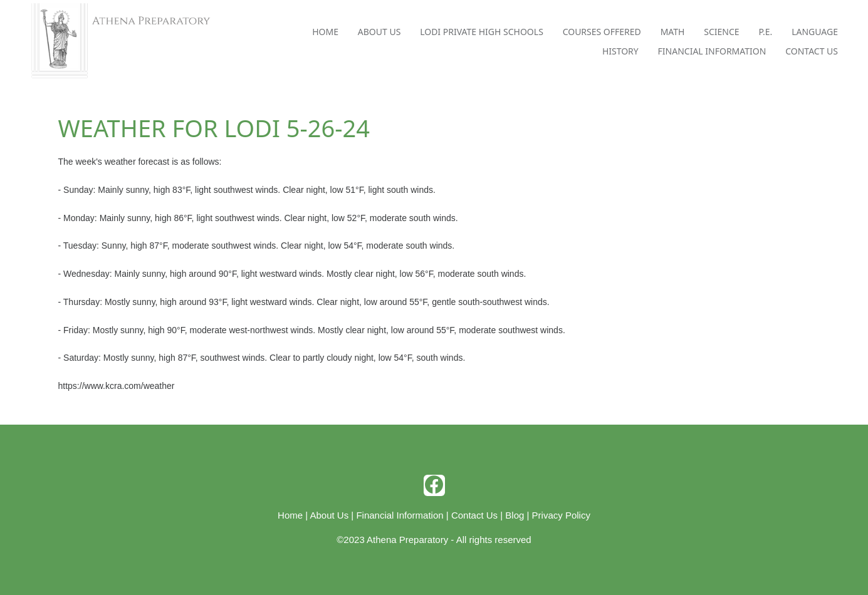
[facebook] (434, 485)
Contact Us (812, 51)
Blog (515, 515)
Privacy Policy (561, 515)
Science (721, 32)
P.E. (765, 32)
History (620, 51)
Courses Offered (602, 32)
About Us (379, 32)
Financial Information (712, 51)
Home (325, 32)
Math (673, 32)
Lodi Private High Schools (482, 32)
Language (815, 32)
